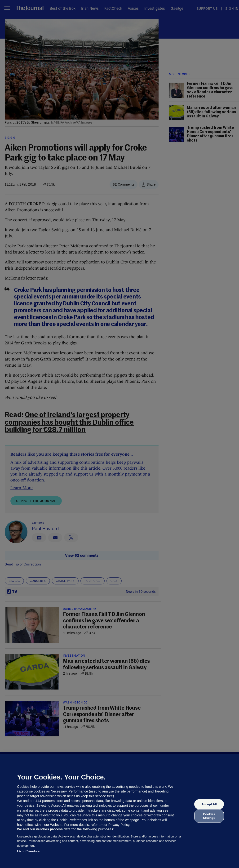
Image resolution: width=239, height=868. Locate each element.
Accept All (209, 804)
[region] (119, 811)
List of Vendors (28, 851)
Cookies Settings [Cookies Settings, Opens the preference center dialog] (209, 816)
